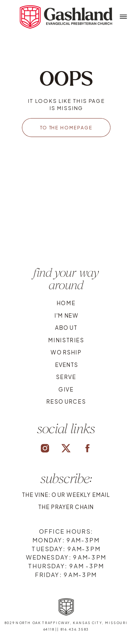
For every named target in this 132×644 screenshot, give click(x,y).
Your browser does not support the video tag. (66, 219)
